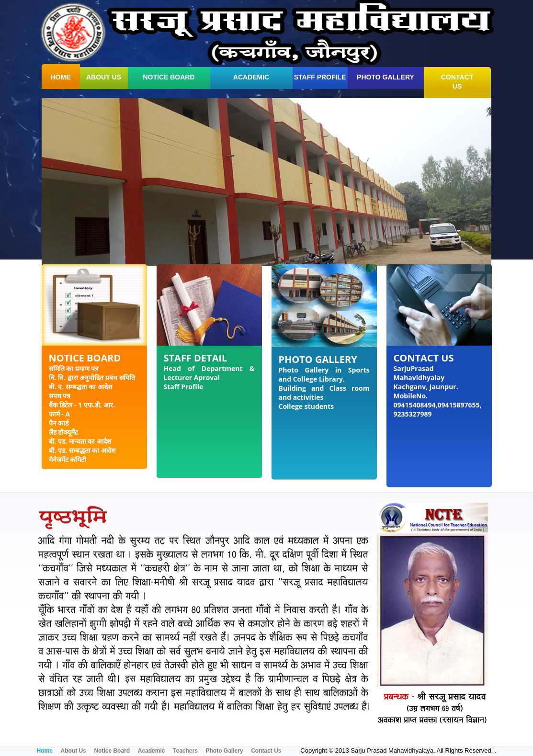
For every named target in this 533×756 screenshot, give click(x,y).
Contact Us (266, 751)
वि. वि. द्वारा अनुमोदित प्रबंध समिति (92, 378)
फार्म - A (59, 414)
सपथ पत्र (60, 396)
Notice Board (169, 77)
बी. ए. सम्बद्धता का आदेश (81, 387)
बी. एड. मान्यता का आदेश (80, 441)
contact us (457, 82)
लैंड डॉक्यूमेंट (64, 432)
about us (104, 77)
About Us (73, 751)
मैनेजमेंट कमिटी (68, 459)
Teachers (185, 751)
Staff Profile (320, 77)
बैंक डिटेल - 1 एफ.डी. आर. (82, 405)
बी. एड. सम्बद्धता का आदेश (83, 450)
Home (45, 751)
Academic (251, 77)
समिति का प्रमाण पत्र (74, 368)
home (61, 77)
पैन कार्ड (59, 423)
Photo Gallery (386, 77)
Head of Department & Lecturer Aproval (209, 373)
